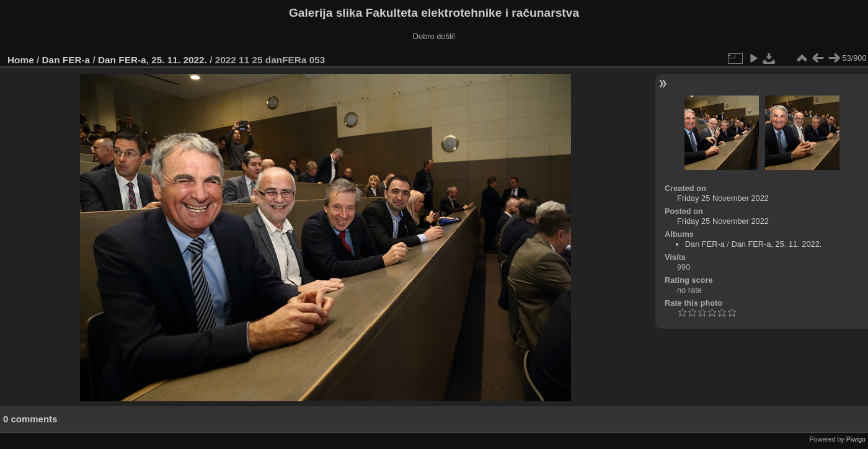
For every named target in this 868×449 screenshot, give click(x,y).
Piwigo (856, 439)
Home (21, 60)
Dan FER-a (66, 60)
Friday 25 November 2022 (723, 198)
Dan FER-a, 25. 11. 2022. (153, 60)
